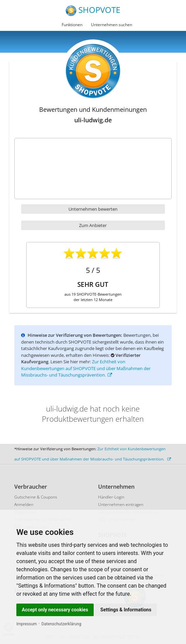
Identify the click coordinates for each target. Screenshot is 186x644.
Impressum (27, 624)
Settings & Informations (126, 610)
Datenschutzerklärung (61, 624)
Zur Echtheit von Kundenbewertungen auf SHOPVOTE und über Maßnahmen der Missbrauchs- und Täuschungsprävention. (86, 368)
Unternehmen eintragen (121, 504)
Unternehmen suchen (112, 25)
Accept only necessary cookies (55, 610)
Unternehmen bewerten (93, 209)
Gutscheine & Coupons (36, 497)
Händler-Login (111, 497)
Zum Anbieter (93, 225)
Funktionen (72, 25)
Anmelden (24, 504)
